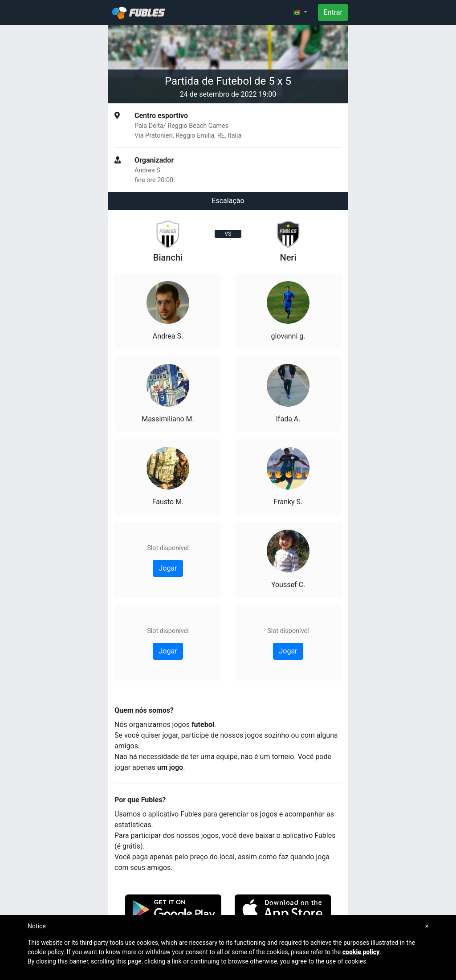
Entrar (333, 12)
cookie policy (361, 952)
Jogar (168, 568)
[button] (300, 12)
